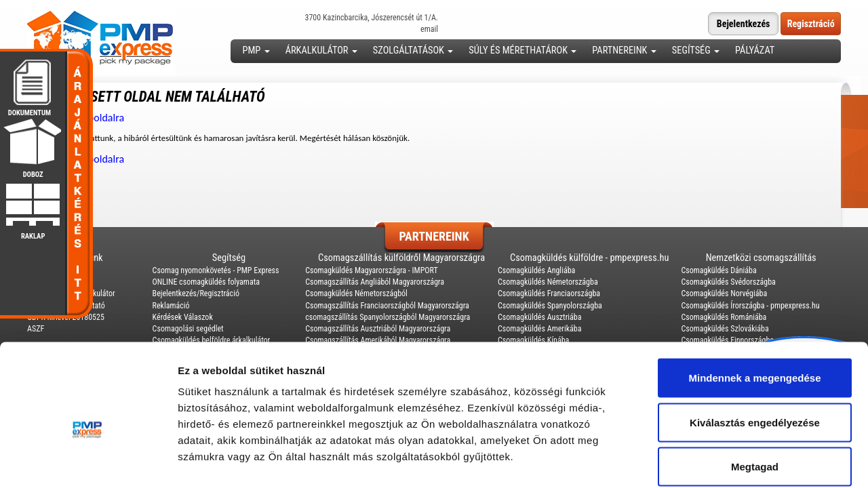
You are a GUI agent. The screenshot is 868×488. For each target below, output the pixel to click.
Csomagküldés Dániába (718, 270)
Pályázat (755, 50)
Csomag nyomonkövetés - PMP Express (216, 270)
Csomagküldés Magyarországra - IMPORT (372, 270)
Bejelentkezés (744, 24)
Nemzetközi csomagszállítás (761, 258)
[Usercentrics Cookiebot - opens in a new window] (88, 462)
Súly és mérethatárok (522, 50)
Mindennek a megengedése (754, 310)
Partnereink (624, 50)
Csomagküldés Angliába (536, 270)
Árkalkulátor (321, 50)
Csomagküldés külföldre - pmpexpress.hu (589, 258)
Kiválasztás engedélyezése (755, 355)
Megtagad (755, 399)
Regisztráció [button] (811, 24)
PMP (256, 50)
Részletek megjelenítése (771, 461)
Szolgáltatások (413, 50)
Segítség (696, 50)
